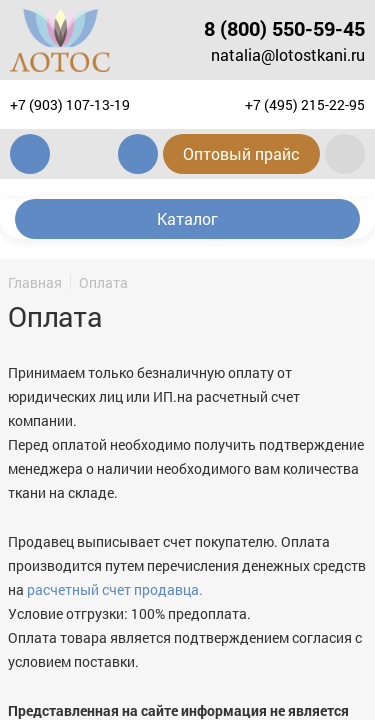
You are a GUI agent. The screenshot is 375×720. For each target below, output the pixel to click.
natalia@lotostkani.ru (288, 54)
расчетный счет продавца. (115, 589)
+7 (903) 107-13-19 (70, 104)
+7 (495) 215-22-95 (305, 104)
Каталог (187, 218)
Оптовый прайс (241, 153)
